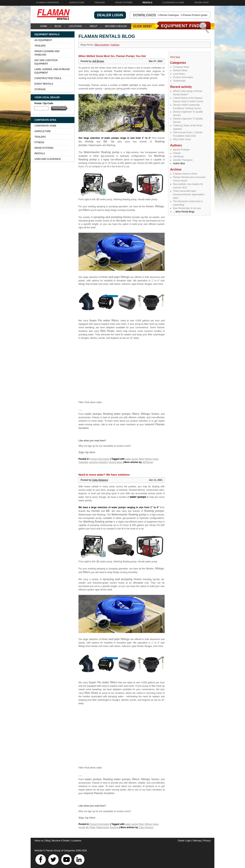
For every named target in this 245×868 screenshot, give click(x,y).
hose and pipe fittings (116, 277)
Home (44, 26)
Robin (93, 827)
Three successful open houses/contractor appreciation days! (189, 194)
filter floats (107, 331)
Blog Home (87, 45)
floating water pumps (117, 414)
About (94, 26)
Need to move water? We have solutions (104, 475)
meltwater (83, 462)
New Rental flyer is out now (187, 208)
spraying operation (98, 462)
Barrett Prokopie (181, 150)
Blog (58, 26)
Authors (115, 45)
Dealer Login (184, 841)
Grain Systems (124, 2)
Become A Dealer (116, 26)
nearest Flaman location (99, 793)
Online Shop (202, 2)
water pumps (130, 85)
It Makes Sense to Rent (185, 174)
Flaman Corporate (48, 2)
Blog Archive (102, 45)
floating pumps (154, 511)
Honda (89, 141)
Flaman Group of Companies (60, 851)
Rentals (147, 2)
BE (105, 141)
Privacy (207, 841)
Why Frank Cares (182, 139)
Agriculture (77, 2)
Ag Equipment (43, 40)
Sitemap (197, 841)
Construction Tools (48, 78)
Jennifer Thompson (183, 160)
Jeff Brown (178, 157)
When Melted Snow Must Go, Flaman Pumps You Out (112, 56)
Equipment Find (184, 26)
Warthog (114, 827)
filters (87, 210)
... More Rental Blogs (184, 212)
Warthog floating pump (98, 522)
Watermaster (103, 827)
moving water (115, 462)
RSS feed (175, 57)
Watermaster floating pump (102, 152)
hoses (150, 206)
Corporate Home (45, 126)
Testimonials (179, 81)
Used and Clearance (48, 159)
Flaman (177, 153)
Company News (181, 67)
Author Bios (179, 163)
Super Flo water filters (104, 320)
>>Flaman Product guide (194, 15)
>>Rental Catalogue (168, 15)
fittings (160, 206)
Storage (40, 89)
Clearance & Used (173, 2)
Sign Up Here (87, 452)
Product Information (183, 77)
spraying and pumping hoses (112, 217)
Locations (75, 26)
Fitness (39, 142)
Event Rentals (44, 84)
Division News (180, 70)
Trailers (100, 2)
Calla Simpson (100, 480)
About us (39, 841)
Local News (179, 74)
